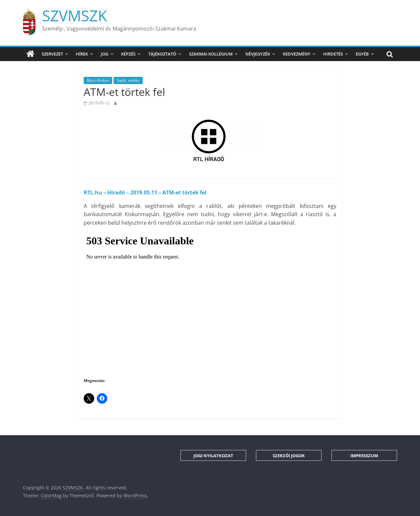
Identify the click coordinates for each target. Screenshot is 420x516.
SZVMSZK (74, 15)
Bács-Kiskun (98, 80)
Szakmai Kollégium (211, 54)
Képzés (128, 54)
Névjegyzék (258, 54)
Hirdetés (333, 54)
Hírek (82, 54)
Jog (105, 54)
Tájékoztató (162, 54)
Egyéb (362, 54)
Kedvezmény (297, 54)
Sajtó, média (128, 80)
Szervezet (52, 54)
